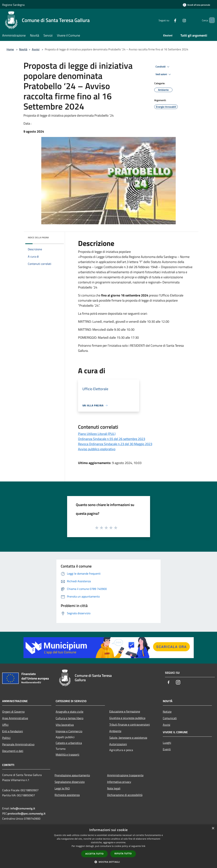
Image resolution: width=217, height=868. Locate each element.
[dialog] (108, 846)
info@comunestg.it (23, 808)
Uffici (5, 725)
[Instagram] (178, 20)
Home (10, 49)
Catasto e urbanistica (69, 743)
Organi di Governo (13, 712)
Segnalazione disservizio (70, 782)
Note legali (114, 788)
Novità (23, 49)
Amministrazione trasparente (125, 775)
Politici (6, 738)
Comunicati (170, 718)
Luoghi (167, 743)
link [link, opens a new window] (143, 846)
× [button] (213, 828)
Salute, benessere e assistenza (128, 738)
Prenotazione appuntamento (72, 775)
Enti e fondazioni (13, 731)
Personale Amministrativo (18, 744)
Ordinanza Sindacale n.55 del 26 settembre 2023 (112, 439)
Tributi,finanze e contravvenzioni (130, 724)
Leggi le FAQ (62, 788)
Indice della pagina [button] (38, 237)
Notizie (167, 712)
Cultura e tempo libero (69, 718)
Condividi (163, 67)
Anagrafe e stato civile (69, 712)
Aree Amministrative (15, 718)
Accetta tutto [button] (94, 854)
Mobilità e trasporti (67, 754)
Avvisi (36, 49)
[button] (109, 862)
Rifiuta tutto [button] (123, 854)
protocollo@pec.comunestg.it (27, 813)
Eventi (167, 749)
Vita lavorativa (65, 725)
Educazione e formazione (125, 711)
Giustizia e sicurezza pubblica (127, 718)
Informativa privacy (119, 782)
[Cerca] (210, 20)
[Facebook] (169, 20)
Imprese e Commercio (69, 731)
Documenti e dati (13, 751)
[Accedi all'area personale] (196, 5)
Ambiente (115, 731)
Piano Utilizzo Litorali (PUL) (97, 434)
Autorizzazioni (118, 744)
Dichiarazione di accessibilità (125, 795)
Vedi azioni (164, 74)
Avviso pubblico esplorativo (97, 449)
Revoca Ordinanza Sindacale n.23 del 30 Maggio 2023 (115, 444)
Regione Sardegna (13, 5)
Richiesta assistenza (67, 795)
